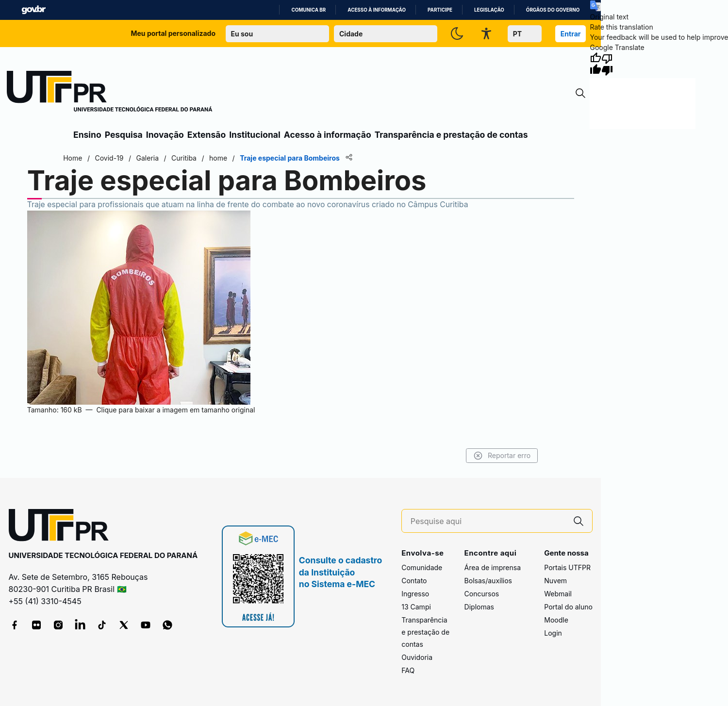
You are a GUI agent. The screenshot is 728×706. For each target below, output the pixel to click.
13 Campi (416, 607)
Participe (440, 10)
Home (74, 158)
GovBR (33, 10)
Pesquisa (124, 135)
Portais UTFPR (567, 567)
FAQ (408, 670)
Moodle (556, 620)
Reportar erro (501, 456)
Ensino (87, 135)
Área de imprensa (493, 567)
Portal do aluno (568, 607)
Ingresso (415, 594)
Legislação (489, 10)
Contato (414, 581)
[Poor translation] (607, 64)
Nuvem (555, 581)
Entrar (571, 34)
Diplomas (479, 607)
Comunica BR (308, 10)
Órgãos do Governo (553, 10)
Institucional (255, 135)
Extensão (207, 135)
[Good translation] (596, 64)
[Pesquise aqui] (488, 521)
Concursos (482, 594)
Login (553, 633)
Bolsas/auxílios (488, 581)
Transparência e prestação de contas (451, 135)
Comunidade (422, 567)
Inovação (165, 135)
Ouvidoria (417, 657)
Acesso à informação (377, 10)
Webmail (558, 594)
